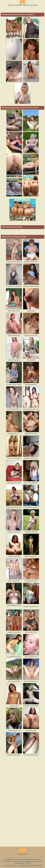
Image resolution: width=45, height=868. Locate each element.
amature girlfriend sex (31, 607)
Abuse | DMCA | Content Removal (31, 865)
